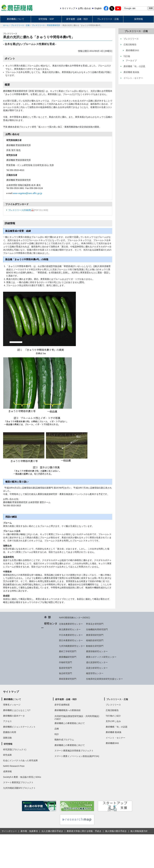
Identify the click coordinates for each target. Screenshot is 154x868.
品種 (57, 729)
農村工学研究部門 (68, 651)
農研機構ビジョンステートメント (19, 727)
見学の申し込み (113, 721)
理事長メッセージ (12, 705)
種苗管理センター (95, 673)
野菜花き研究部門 (95, 624)
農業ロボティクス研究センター (101, 657)
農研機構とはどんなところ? (17, 710)
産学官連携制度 (62, 705)
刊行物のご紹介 (113, 716)
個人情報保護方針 (139, 831)
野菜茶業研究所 (54, 25)
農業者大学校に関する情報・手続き (84, 831)
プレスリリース (38, 25)
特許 (57, 734)
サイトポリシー (9, 831)
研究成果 (7, 755)
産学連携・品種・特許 (77, 19)
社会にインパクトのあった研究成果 (20, 760)
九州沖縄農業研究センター (72, 646)
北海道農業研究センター (71, 624)
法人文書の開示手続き (52, 831)
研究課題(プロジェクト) (15, 749)
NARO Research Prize (14, 766)
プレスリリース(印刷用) (21, 210)
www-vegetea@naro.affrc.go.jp (27, 193)
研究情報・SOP (46, 19)
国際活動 (7, 738)
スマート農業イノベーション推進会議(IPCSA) (77, 756)
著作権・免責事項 (29, 831)
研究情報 (8, 744)
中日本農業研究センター (71, 635)
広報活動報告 (112, 710)
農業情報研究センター (97, 651)
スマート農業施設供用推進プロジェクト (74, 751)
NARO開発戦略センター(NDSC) (74, 618)
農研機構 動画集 (114, 732)
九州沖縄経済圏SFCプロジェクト (19, 788)
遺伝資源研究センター (97, 662)
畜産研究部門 (65, 668)
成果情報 (7, 771)
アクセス (7, 721)
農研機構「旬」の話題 (117, 727)
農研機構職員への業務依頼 (67, 710)
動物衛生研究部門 (95, 646)
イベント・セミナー (115, 738)
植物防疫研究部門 (95, 640)
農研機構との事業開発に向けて (70, 723)
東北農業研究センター (70, 629)
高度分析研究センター (97, 668)
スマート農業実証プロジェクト (18, 782)
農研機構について (15, 19)
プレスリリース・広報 (108, 19)
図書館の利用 (10, 732)
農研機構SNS (112, 743)
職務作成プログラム (64, 740)
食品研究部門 (65, 673)
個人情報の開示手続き (116, 831)
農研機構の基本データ (14, 716)
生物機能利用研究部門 (97, 629)
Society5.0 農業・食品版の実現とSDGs (22, 777)
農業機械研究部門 (68, 657)
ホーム (6, 25)
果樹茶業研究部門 (68, 679)
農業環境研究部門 (95, 635)
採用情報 (139, 19)
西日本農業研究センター (71, 640)
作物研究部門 (65, 662)
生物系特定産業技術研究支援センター (104, 679)
